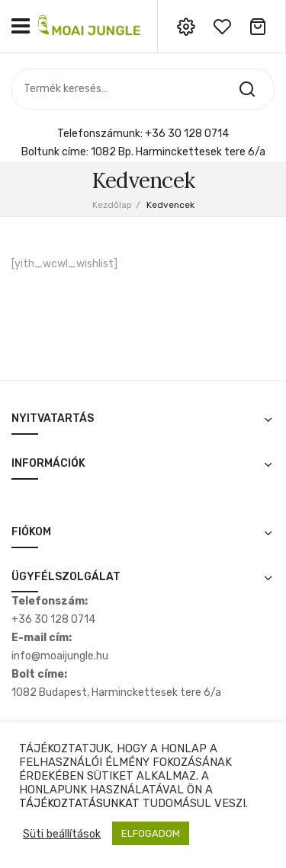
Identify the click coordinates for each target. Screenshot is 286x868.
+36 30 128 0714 (187, 134)
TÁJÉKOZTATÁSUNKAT (79, 803)
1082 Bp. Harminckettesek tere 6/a (178, 152)
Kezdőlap (112, 205)
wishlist (222, 27)
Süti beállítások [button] (62, 834)
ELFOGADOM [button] (151, 833)
